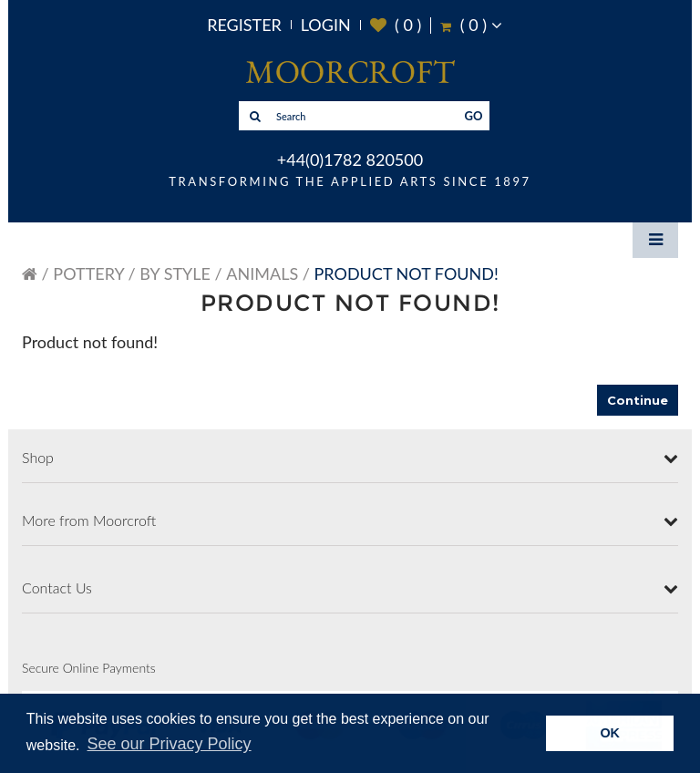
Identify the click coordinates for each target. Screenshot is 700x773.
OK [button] (610, 733)
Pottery (88, 273)
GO (474, 116)
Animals (262, 273)
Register (244, 25)
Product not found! (407, 273)
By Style (175, 273)
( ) (396, 25)
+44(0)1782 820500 (350, 160)
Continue (638, 400)
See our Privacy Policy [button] (170, 744)
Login (326, 25)
